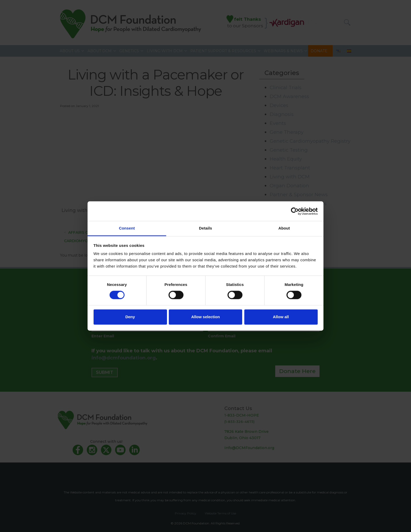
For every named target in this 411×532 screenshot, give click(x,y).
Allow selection (205, 317)
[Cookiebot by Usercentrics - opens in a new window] (295, 211)
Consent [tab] (127, 228)
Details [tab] (206, 228)
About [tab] (284, 228)
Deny (130, 317)
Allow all (281, 317)
